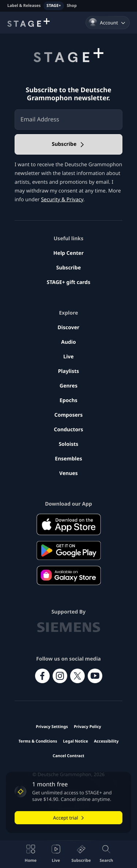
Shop (72, 6)
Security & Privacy (62, 200)
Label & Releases (24, 6)
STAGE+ (54, 6)
